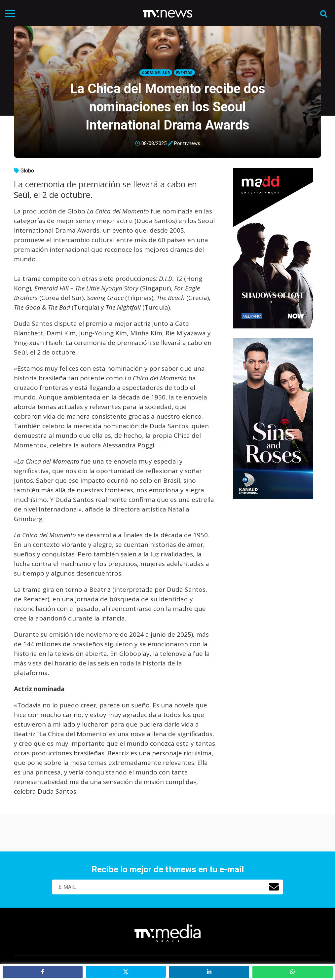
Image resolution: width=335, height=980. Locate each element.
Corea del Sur (156, 73)
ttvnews (192, 143)
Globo (27, 171)
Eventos (184, 73)
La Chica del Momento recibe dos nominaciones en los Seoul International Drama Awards (168, 107)
